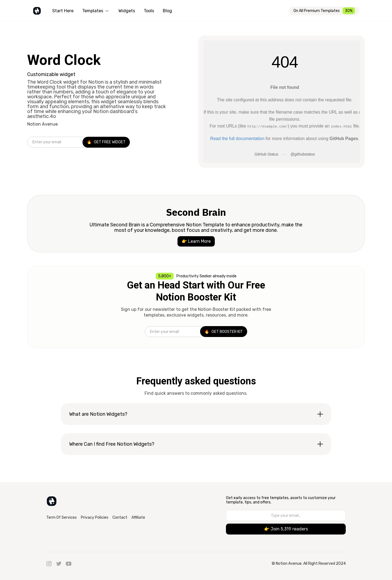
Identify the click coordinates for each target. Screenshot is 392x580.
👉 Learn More (196, 241)
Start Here (63, 11)
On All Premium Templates (317, 11)
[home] (37, 11)
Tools (149, 11)
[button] (96, 11)
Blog (167, 11)
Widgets (127, 11)
